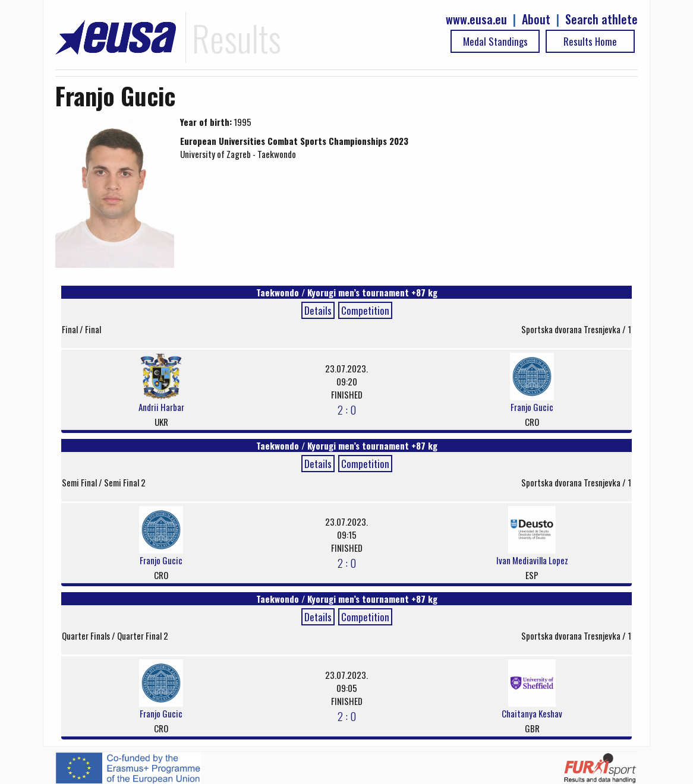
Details (318, 310)
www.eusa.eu (476, 19)
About (536, 19)
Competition (365, 310)
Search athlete (601, 19)
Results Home (590, 41)
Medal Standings (495, 41)
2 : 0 (347, 409)
